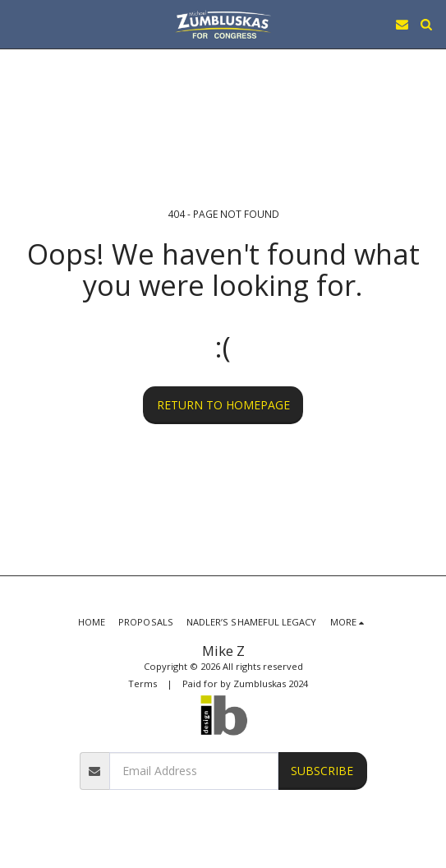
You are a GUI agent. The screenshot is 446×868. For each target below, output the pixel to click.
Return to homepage (223, 405)
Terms (143, 683)
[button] (18, 23)
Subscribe (322, 771)
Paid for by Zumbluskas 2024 (245, 683)
